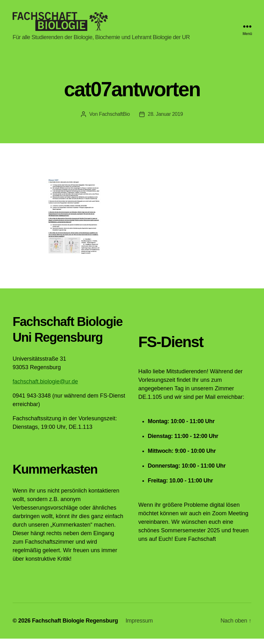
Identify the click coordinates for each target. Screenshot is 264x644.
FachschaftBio (114, 119)
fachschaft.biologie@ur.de (45, 387)
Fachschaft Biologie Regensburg (75, 626)
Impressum (139, 626)
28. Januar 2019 (165, 119)
